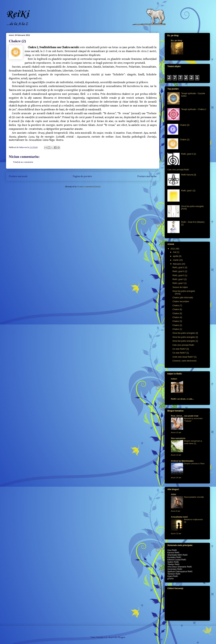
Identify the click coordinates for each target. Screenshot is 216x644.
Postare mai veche (147, 176)
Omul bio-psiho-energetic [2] (185, 337)
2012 (173, 249)
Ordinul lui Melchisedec (182, 461)
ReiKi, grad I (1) (180, 283)
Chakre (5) (185, 125)
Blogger (122, 637)
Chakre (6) (177, 309)
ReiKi (17, 14)
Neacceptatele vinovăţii (194, 497)
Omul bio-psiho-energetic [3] (185, 333)
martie (176, 260)
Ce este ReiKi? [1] (181, 353)
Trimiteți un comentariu (23, 162)
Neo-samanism (178, 438)
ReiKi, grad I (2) (188, 191)
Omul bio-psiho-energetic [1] (185, 341)
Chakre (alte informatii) (183, 298)
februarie (177, 264)
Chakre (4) (177, 317)
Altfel (173, 494)
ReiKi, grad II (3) (180, 268)
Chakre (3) (177, 321)
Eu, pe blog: (177, 41)
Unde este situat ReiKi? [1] (184, 357)
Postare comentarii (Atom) (89, 187)
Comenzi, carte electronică (184, 361)
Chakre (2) (185, 140)
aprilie (176, 256)
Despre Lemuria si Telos (194, 464)
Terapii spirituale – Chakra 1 (194, 109)
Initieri (174, 379)
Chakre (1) (177, 329)
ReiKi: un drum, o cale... (183, 399)
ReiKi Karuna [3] (189, 175)
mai (175, 252)
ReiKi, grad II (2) (189, 154)
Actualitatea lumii (179, 517)
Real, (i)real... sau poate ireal (185, 416)
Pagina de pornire (82, 176)
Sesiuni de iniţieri (180, 287)
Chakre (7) (177, 306)
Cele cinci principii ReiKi (178, 170)
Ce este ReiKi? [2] (181, 349)
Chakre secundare (181, 301)
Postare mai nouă (18, 176)
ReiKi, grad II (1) (180, 275)
